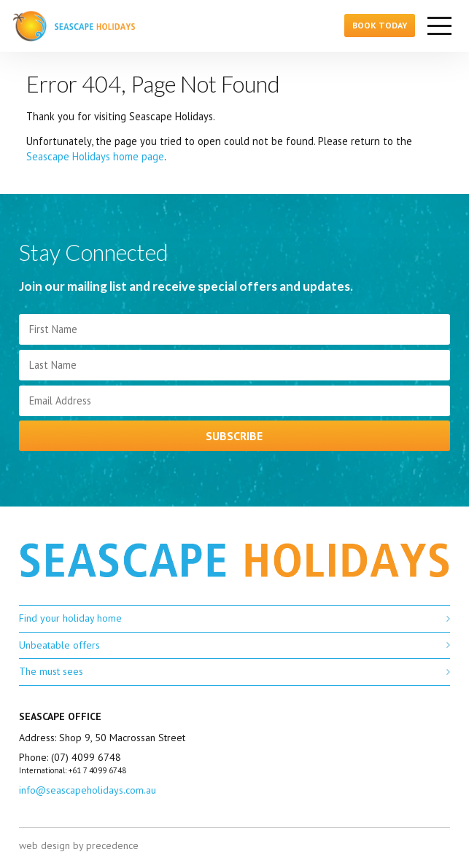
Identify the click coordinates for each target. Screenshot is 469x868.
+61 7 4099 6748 (97, 770)
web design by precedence (79, 845)
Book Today (380, 25)
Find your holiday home (70, 618)
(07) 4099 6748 (86, 757)
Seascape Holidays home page (95, 156)
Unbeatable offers (59, 645)
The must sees (51, 671)
